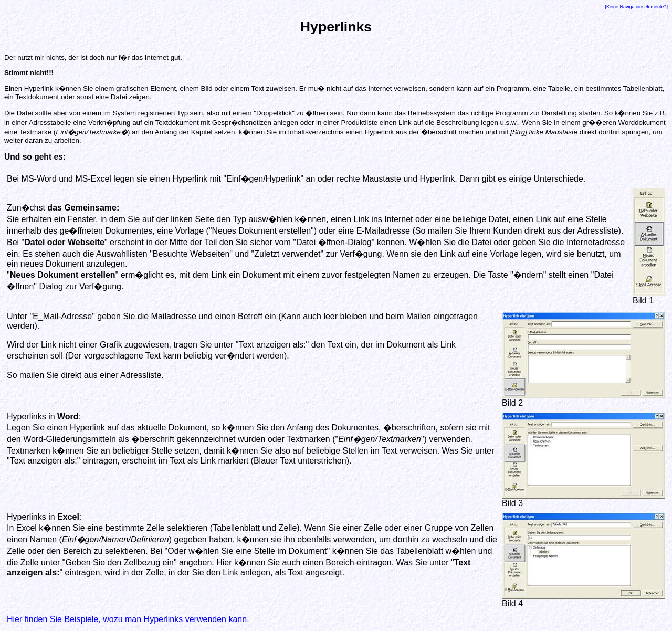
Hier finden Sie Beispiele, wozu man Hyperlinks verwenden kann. (128, 619)
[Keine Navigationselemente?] (636, 7)
